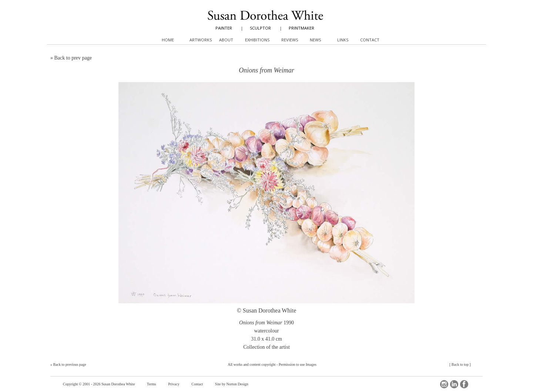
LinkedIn (454, 384)
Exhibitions (257, 40)
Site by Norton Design (232, 384)
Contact (197, 384)
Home (168, 40)
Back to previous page (70, 364)
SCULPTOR (260, 28)
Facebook (464, 384)
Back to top (460, 364)
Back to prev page (73, 58)
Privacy (174, 384)
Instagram (444, 384)
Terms (152, 384)
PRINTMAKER (301, 28)
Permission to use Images (298, 364)
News (315, 40)
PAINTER (224, 28)
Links (343, 40)
